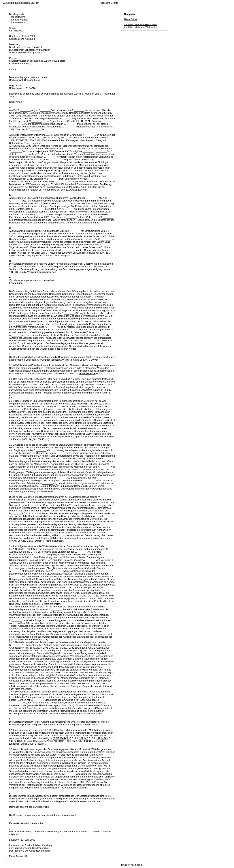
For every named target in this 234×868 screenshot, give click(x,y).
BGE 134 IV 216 (62, 738)
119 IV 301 (102, 738)
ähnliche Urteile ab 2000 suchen (141, 27)
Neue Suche (131, 19)
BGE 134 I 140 (88, 373)
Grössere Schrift (109, 3)
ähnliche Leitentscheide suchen (141, 24)
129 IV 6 (84, 738)
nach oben (136, 865)
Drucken (35, 3)
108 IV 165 (15, 741)
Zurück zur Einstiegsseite (17, 3)
